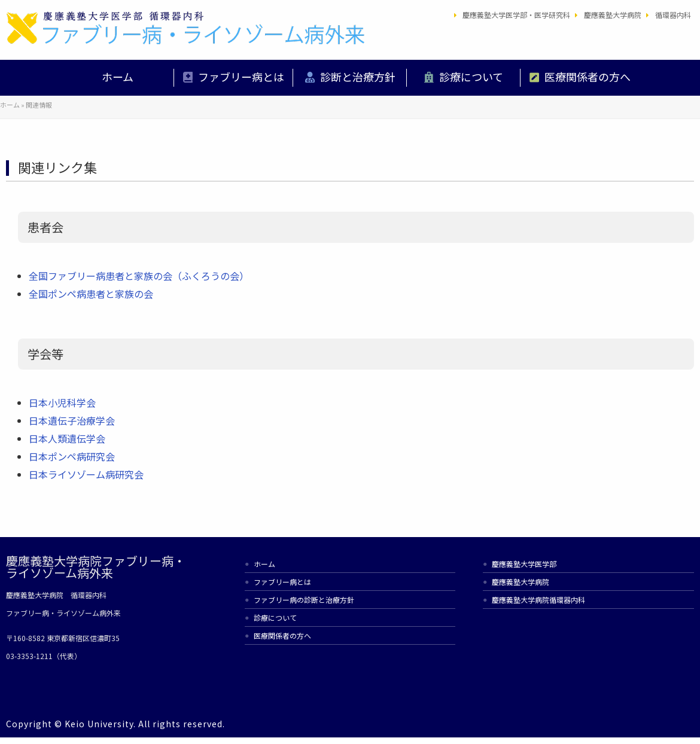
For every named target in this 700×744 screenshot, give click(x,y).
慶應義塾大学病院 (613, 15)
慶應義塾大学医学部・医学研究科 (516, 15)
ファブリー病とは (241, 77)
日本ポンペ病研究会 (72, 456)
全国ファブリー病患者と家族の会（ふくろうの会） (139, 276)
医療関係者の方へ (588, 77)
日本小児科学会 (62, 403)
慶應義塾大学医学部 (524, 564)
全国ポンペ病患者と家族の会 (91, 294)
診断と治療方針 (358, 77)
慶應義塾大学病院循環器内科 (538, 600)
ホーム (118, 77)
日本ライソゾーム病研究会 (86, 474)
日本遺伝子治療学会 (72, 420)
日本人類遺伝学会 (67, 438)
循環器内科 (673, 15)
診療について (471, 77)
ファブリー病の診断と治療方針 (304, 600)
